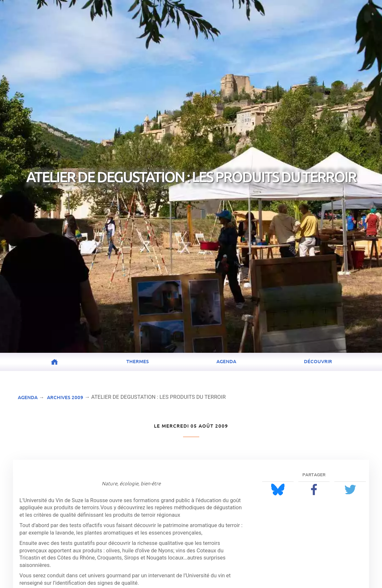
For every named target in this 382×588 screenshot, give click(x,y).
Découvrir (318, 361)
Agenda (226, 361)
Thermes (138, 361)
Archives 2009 (65, 397)
